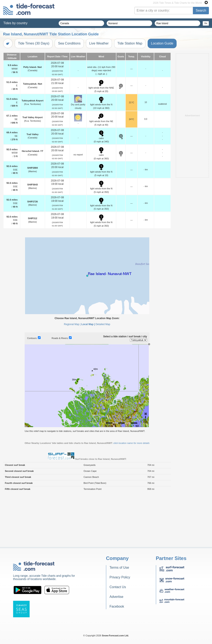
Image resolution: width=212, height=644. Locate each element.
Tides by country (15, 23)
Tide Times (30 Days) (34, 43)
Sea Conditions (69, 43)
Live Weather (99, 43)
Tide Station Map (130, 43)
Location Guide (162, 43)
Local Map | (88, 324)
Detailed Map (103, 324)
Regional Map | (72, 324)
